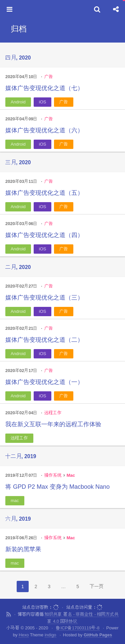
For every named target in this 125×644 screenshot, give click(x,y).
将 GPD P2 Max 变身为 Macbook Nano (57, 487)
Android (18, 102)
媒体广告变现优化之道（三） (44, 298)
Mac (71, 475)
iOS (43, 102)
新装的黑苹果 (23, 549)
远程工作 (53, 413)
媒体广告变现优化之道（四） (44, 235)
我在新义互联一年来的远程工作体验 (53, 424)
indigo (50, 635)
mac (15, 501)
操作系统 (53, 475)
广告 (49, 77)
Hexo (24, 635)
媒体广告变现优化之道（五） (44, 193)
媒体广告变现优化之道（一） (44, 382)
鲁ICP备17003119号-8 (78, 628)
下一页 (97, 586)
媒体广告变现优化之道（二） (44, 340)
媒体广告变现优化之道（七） (44, 88)
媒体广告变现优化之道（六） (44, 130)
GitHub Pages (98, 635)
